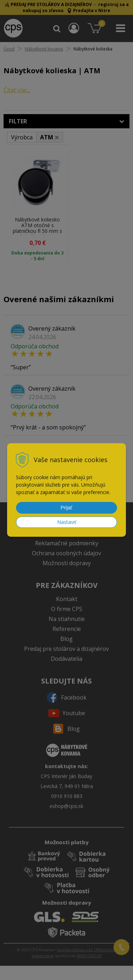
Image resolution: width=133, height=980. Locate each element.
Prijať (66, 508)
